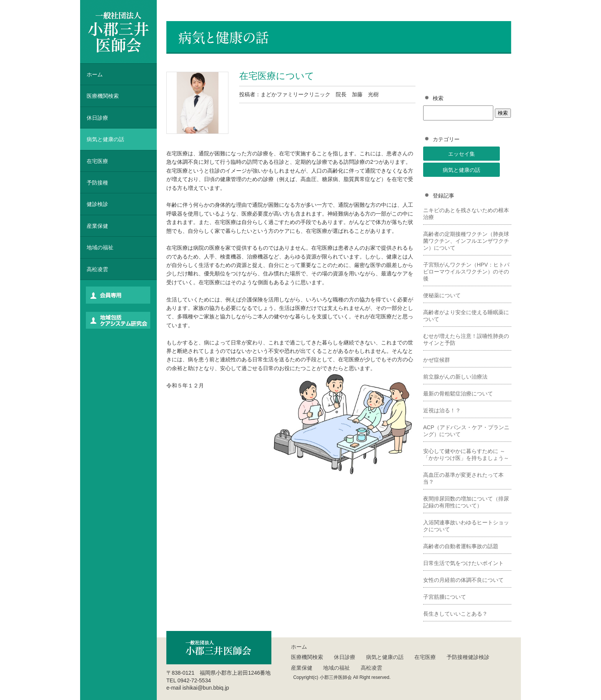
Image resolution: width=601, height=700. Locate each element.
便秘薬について (442, 295)
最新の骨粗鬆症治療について (458, 394)
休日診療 (97, 118)
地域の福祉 (100, 247)
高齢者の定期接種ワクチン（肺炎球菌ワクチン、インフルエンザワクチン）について (466, 241)
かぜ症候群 (437, 360)
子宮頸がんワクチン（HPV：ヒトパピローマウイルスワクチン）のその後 (466, 272)
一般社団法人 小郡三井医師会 (118, 32)
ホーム (95, 74)
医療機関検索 (307, 657)
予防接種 (97, 183)
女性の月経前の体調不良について (463, 580)
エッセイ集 (461, 154)
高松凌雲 (97, 269)
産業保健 (97, 226)
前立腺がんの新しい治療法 (455, 377)
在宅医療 (97, 161)
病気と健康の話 (461, 170)
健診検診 (97, 204)
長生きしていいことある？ (455, 614)
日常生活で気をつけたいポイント (463, 563)
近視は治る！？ (442, 410)
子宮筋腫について (445, 597)
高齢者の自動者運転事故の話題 (461, 546)
